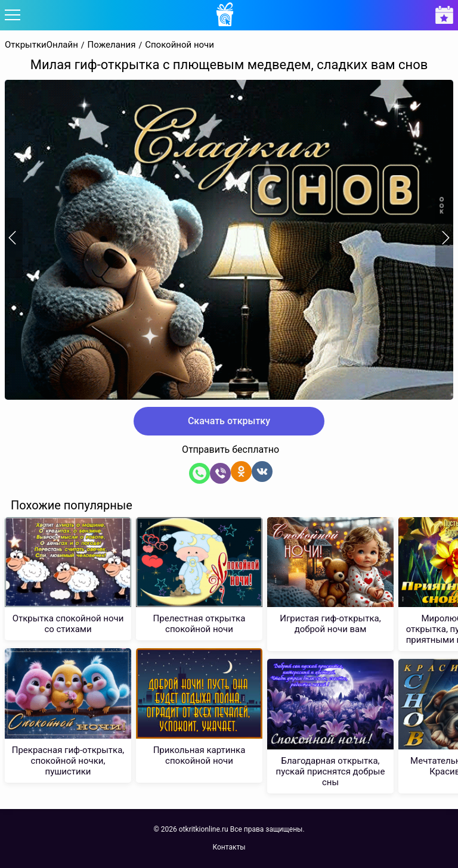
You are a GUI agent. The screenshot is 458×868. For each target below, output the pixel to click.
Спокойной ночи (180, 45)
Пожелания (112, 45)
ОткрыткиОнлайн (41, 45)
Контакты (229, 847)
